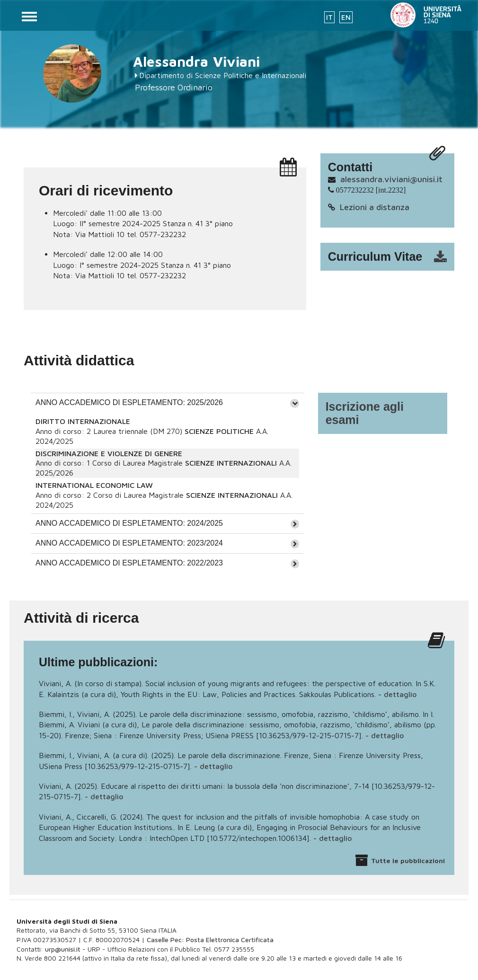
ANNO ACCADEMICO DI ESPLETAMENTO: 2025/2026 (129, 402)
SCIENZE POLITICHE (219, 431)
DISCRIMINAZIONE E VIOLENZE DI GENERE (109, 453)
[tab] (167, 403)
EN (346, 17)
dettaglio (400, 694)
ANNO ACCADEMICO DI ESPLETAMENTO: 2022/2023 (129, 563)
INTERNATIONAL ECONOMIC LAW (94, 485)
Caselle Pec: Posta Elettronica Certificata (210, 940)
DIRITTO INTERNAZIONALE (83, 421)
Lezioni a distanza (375, 207)
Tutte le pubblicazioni (408, 861)
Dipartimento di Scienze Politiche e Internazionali (223, 75)
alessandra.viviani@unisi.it (391, 179)
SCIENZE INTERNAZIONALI (231, 463)
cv (394, 257)
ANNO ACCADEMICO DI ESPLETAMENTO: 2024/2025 (129, 523)
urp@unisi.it (63, 949)
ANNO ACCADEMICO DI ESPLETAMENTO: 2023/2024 (129, 543)
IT (329, 17)
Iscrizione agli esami (365, 413)
